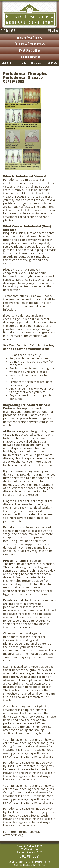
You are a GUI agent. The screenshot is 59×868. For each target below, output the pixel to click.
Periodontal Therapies (30, 63)
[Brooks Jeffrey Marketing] (29, 865)
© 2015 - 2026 (17, 862)
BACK (7, 63)
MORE (52, 63)
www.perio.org (13, 835)
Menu (53, 31)
